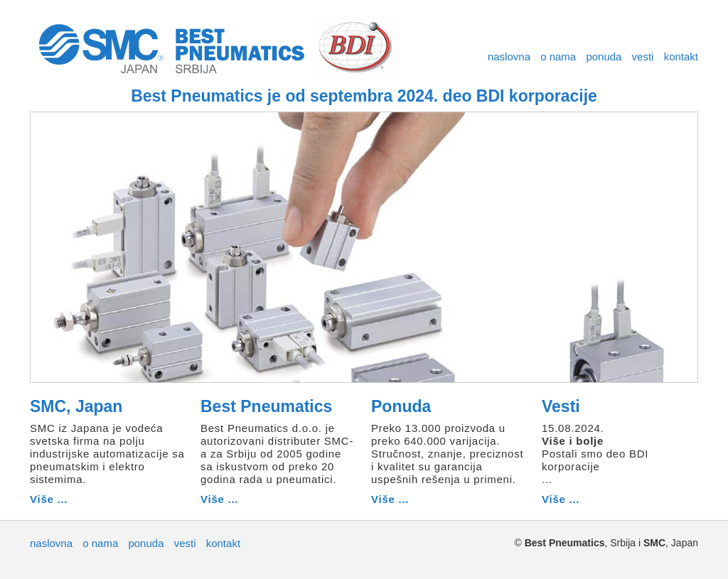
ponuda (604, 56)
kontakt (681, 56)
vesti (643, 56)
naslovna (509, 56)
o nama (558, 56)
